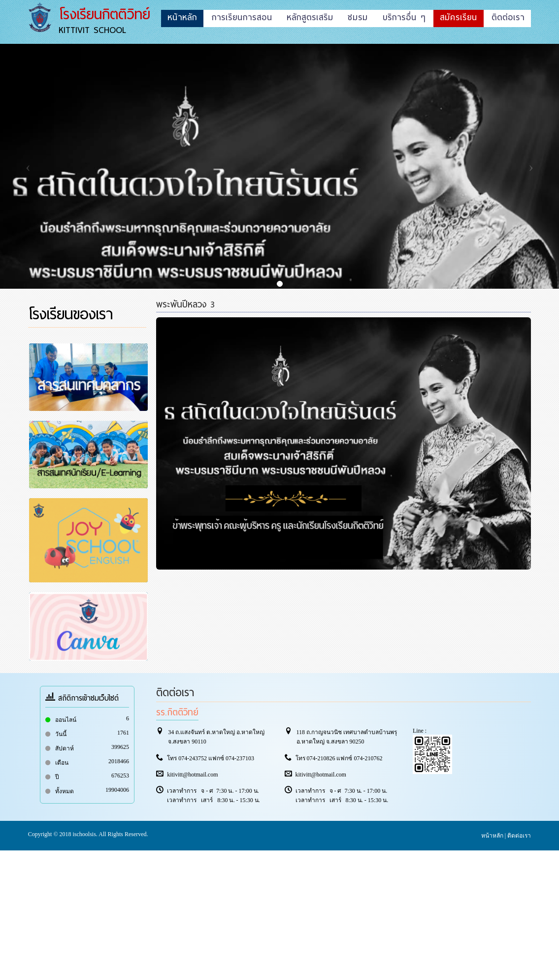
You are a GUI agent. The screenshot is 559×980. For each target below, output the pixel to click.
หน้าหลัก (492, 836)
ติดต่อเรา (519, 836)
